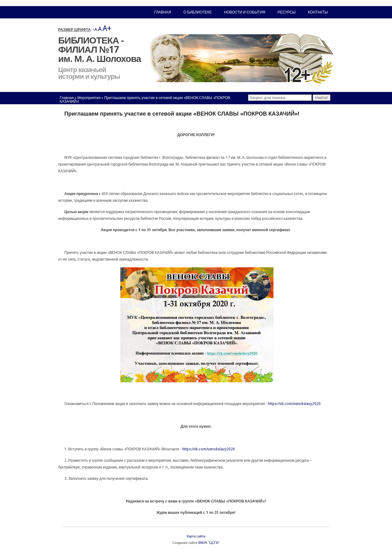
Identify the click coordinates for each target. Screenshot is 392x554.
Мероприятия (89, 98)
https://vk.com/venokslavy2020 (294, 404)
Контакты (318, 12)
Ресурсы (286, 12)
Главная (67, 98)
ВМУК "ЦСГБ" (209, 543)
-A (95, 29)
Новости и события (245, 12)
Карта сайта (196, 536)
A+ (107, 28)
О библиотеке (198, 12)
